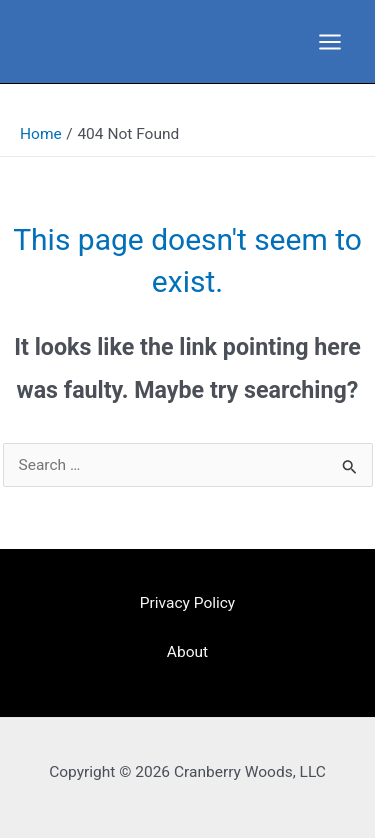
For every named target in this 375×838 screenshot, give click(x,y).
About (187, 652)
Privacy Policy (187, 603)
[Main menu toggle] (330, 41)
